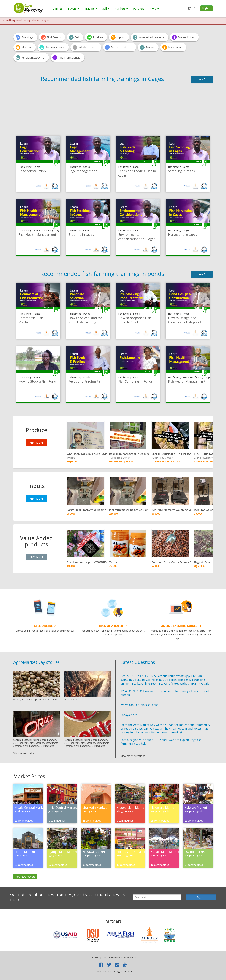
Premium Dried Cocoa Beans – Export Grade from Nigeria (188, 562)
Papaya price (129, 715)
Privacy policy (130, 957)
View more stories (24, 753)
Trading (91, 8)
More (154, 8)
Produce (36, 430)
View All (202, 79)
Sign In (190, 8)
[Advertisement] (113, 109)
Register (206, 8)
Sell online (45, 626)
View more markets (25, 877)
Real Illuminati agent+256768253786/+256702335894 (99, 562)
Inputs (37, 486)
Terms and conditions (112, 957)
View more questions (133, 756)
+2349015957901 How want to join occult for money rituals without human (165, 693)
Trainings (56, 8)
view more (36, 443)
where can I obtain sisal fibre (139, 705)
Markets (121, 8)
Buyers (73, 8)
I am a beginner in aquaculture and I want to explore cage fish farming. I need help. (161, 742)
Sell (106, 8)
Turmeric (115, 562)
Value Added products (36, 541)
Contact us (95, 957)
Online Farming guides (181, 626)
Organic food (202, 562)
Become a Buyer (113, 626)
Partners (139, 8)
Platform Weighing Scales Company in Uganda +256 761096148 (149, 510)
